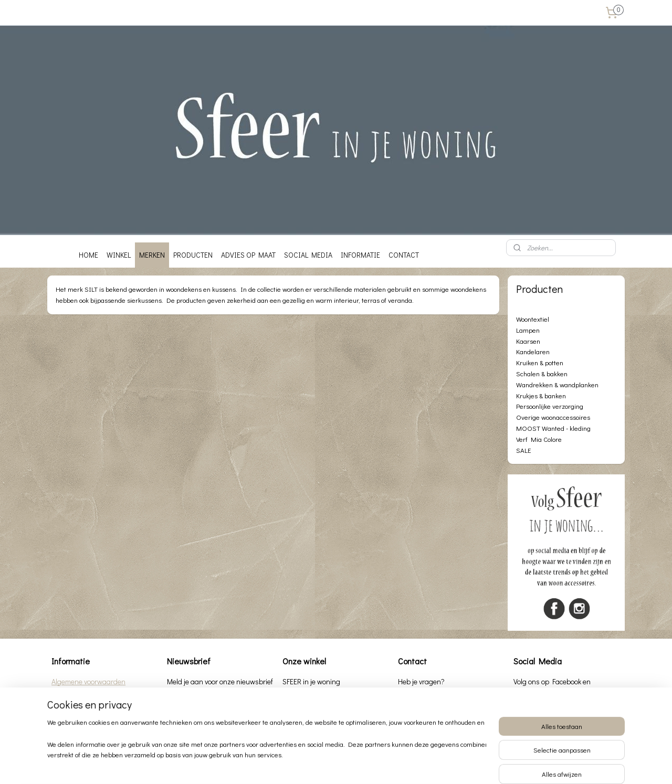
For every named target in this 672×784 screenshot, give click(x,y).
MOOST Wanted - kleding (553, 428)
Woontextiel (533, 319)
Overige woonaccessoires (553, 417)
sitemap (305, 765)
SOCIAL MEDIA (308, 255)
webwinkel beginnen (357, 765)
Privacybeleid (72, 693)
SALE (523, 450)
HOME (88, 255)
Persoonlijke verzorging (550, 406)
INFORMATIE (360, 255)
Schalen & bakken (542, 373)
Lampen (528, 330)
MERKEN (152, 255)
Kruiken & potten (540, 362)
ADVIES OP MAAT (248, 255)
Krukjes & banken (541, 395)
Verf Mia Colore (539, 439)
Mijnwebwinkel (438, 765)
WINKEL (119, 255)
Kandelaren (533, 351)
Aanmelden (192, 704)
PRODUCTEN (193, 255)
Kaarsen (528, 341)
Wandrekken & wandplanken (557, 384)
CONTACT (404, 255)
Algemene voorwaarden (88, 681)
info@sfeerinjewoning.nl (458, 719)
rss (322, 765)
